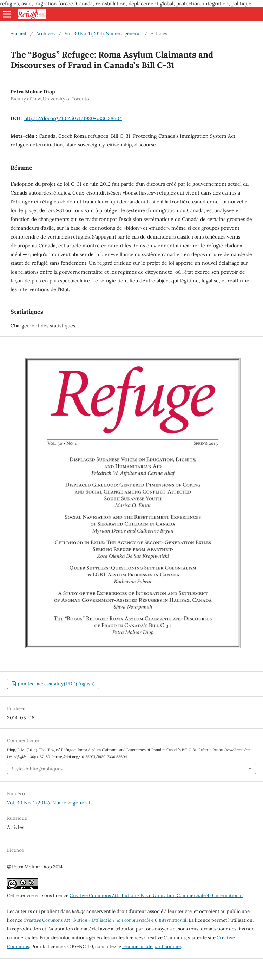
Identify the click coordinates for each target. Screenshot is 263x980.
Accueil (18, 34)
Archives (45, 34)
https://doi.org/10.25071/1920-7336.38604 (73, 118)
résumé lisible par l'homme (152, 946)
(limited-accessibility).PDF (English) (56, 684)
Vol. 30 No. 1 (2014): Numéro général (103, 34)
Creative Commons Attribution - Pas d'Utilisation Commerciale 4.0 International (156, 896)
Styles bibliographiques (37, 769)
